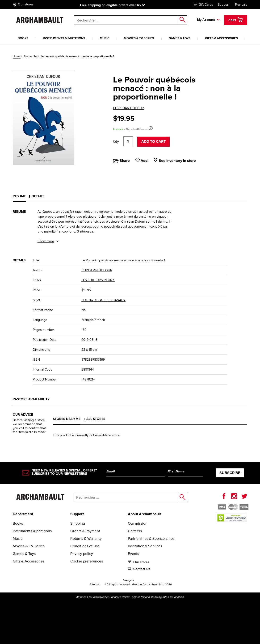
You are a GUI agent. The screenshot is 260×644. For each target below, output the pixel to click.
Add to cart (153, 141)
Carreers (135, 531)
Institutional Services (145, 546)
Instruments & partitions (64, 38)
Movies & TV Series (139, 38)
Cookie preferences (87, 561)
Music (105, 38)
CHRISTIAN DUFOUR (128, 108)
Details (38, 196)
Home (17, 56)
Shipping (78, 523)
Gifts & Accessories (221, 38)
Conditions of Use (85, 546)
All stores (96, 419)
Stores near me (67, 419)
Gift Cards (203, 5)
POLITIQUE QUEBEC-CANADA (103, 300)
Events (133, 554)
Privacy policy (82, 554)
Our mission (138, 523)
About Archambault (144, 514)
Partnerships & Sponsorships (151, 538)
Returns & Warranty (86, 538)
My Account (206, 20)
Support (224, 5)
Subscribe (230, 473)
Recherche (31, 56)
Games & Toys (180, 38)
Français (241, 5)
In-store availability (31, 399)
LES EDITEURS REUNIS (98, 280)
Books (23, 38)
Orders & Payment (85, 531)
